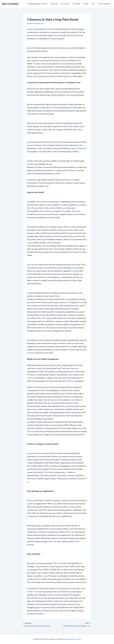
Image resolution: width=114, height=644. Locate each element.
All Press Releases (104, 4)
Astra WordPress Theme (73, 639)
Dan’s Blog (77, 4)
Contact (87, 4)
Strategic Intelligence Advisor (40, 4)
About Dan (56, 4)
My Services (67, 4)
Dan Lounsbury (10, 4)
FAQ (94, 4)
